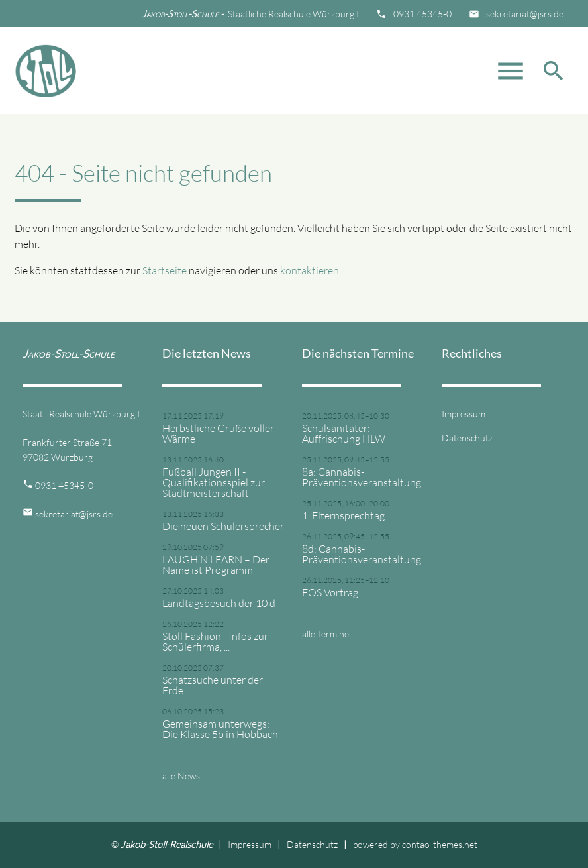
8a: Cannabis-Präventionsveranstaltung (362, 477)
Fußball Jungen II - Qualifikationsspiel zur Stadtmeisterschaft (214, 482)
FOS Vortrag (330, 592)
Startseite (165, 270)
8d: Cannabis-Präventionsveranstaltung (362, 554)
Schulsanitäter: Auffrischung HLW (344, 433)
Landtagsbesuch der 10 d (219, 603)
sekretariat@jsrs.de (525, 14)
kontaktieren (310, 270)
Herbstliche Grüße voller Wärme (218, 433)
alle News (181, 776)
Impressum (464, 414)
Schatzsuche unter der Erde (213, 685)
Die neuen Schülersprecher (223, 526)
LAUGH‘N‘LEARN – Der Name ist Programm (216, 565)
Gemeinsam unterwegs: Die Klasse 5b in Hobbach (220, 729)
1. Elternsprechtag (343, 515)
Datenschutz (467, 438)
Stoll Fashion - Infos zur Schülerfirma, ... (215, 641)
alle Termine (325, 634)
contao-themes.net (440, 844)
